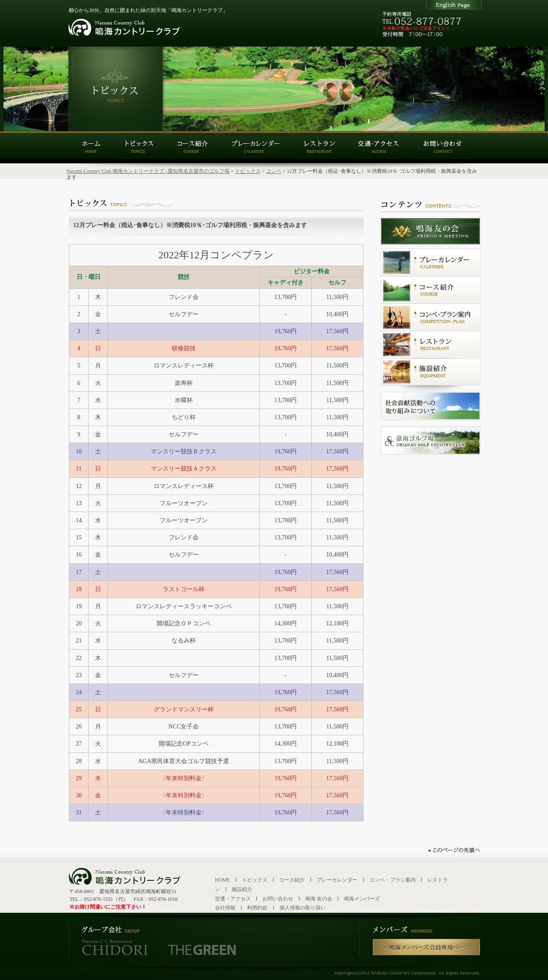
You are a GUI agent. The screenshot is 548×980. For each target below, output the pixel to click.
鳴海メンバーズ (362, 899)
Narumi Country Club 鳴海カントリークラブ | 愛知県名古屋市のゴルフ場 (148, 171)
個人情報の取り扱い (303, 908)
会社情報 (225, 908)
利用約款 (257, 908)
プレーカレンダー (337, 880)
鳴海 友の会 (319, 899)
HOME (222, 880)
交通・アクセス (233, 899)
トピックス (248, 171)
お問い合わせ (278, 899)
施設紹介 (242, 889)
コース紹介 (292, 880)
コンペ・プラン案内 (393, 880)
